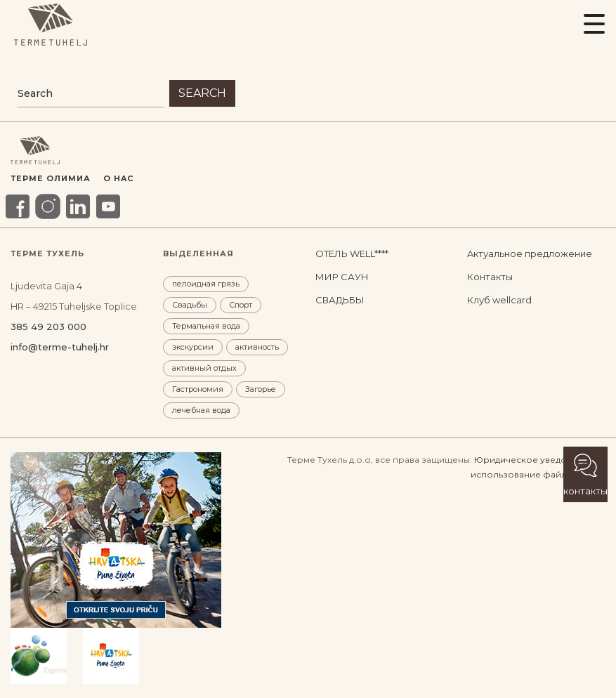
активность (257, 347)
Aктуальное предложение (530, 253)
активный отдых (204, 368)
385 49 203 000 (48, 327)
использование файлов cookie (538, 474)
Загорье (261, 389)
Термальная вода (206, 326)
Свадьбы (190, 305)
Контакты (490, 277)
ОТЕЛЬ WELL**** (352, 253)
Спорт (241, 305)
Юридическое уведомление (538, 460)
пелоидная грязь (206, 284)
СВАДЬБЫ (340, 300)
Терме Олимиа (51, 178)
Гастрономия (198, 389)
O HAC (118, 178)
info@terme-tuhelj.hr (60, 347)
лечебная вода (201, 410)
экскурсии (193, 347)
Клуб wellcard (499, 300)
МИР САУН (342, 277)
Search (202, 93)
